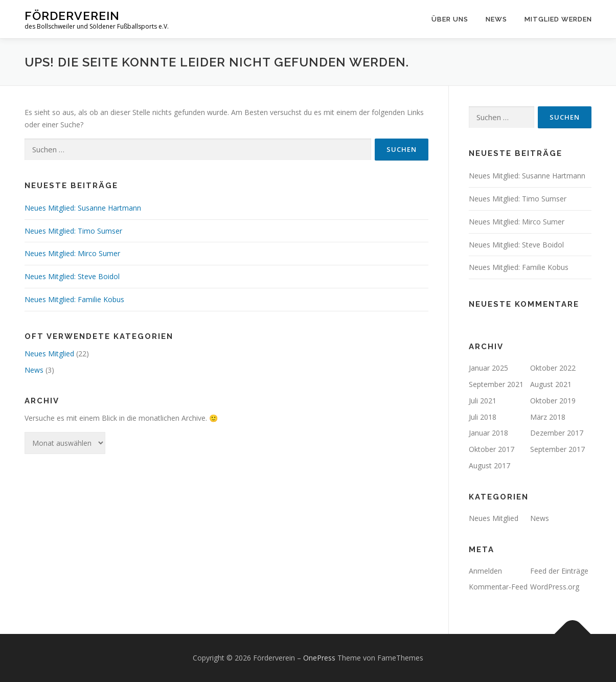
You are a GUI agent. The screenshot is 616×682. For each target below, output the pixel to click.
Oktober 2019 (553, 401)
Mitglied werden (558, 19)
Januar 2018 (488, 433)
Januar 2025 (488, 368)
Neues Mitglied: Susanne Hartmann (83, 208)
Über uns (450, 19)
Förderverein (72, 16)
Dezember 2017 (557, 433)
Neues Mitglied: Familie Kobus (74, 299)
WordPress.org (555, 587)
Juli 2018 (483, 417)
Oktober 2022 (553, 368)
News (496, 19)
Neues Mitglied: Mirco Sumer (72, 253)
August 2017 (489, 465)
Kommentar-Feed (498, 587)
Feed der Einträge (559, 571)
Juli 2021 (483, 401)
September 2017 (557, 449)
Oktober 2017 (492, 449)
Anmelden (485, 571)
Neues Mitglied (49, 354)
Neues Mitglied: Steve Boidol (72, 276)
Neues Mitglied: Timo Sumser (73, 231)
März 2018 (548, 417)
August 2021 (551, 384)
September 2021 (496, 384)
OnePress (319, 658)
